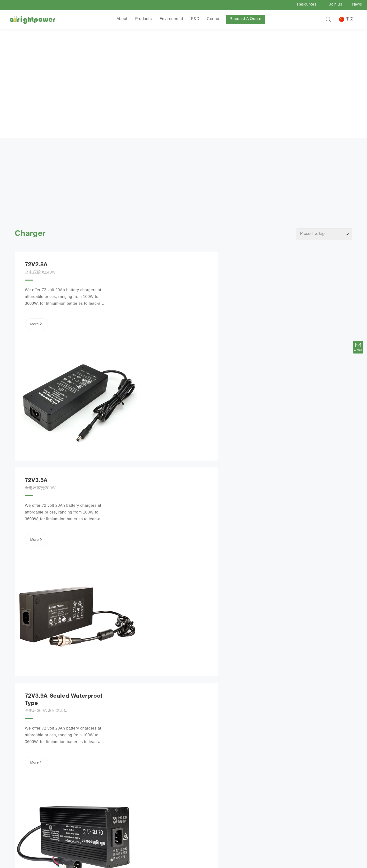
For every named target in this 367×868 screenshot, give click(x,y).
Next (225, 833)
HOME (22, 136)
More (35, 328)
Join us (336, 5)
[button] (328, 19)
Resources (307, 5)
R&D (195, 19)
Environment (171, 19)
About (122, 19)
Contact (214, 19)
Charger (59, 137)
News (357, 5)
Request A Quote (245, 19)
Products (143, 19)
